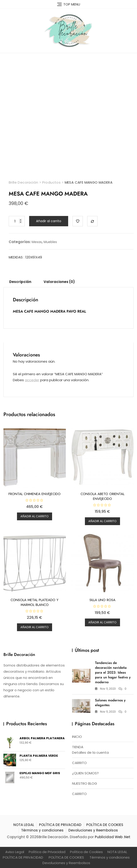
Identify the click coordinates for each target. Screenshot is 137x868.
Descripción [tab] (20, 282)
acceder (32, 380)
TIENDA (78, 747)
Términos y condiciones (42, 830)
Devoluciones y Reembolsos (93, 830)
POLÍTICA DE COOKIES (105, 825)
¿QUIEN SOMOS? (85, 773)
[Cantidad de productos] (17, 221)
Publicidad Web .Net (113, 837)
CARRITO (79, 763)
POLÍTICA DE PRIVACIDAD (60, 825)
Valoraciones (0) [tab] (59, 282)
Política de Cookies (86, 852)
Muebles (50, 242)
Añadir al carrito (49, 221)
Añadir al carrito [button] (35, 516)
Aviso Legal (15, 852)
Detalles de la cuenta (90, 752)
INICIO (77, 737)
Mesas (37, 242)
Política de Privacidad (47, 852)
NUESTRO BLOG (85, 783)
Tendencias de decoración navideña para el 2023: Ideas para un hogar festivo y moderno (113, 672)
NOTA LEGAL (24, 825)
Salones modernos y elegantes (110, 703)
